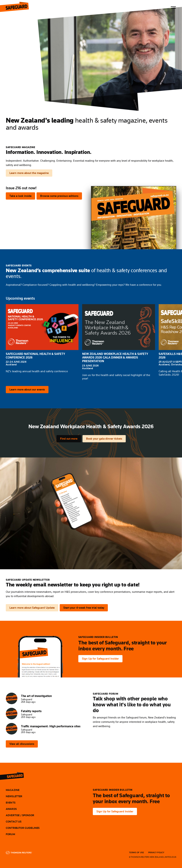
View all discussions (22, 744)
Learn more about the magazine (29, 173)
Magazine (13, 790)
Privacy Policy (156, 852)
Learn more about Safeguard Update (32, 608)
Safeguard (20, 8)
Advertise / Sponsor (20, 815)
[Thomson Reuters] (19, 853)
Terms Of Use (137, 852)
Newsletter (14, 796)
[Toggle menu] (173, 8)
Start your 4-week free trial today (84, 608)
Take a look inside (20, 196)
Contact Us (14, 822)
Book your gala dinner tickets (104, 439)
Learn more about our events (27, 389)
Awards (11, 809)
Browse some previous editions (59, 196)
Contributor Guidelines (23, 828)
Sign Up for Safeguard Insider (100, 659)
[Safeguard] (15, 776)
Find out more (69, 439)
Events (11, 803)
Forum (10, 834)
